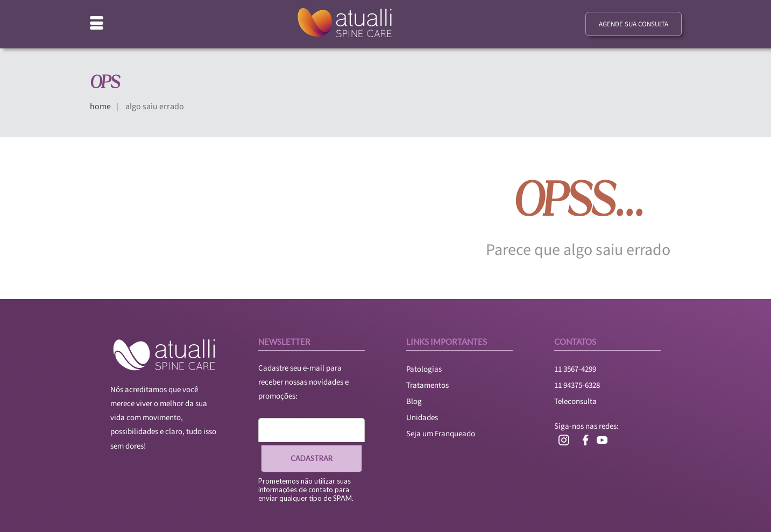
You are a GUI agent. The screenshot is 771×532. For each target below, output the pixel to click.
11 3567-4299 (575, 369)
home (100, 107)
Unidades (422, 418)
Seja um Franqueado (441, 434)
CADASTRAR (312, 458)
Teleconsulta (575, 402)
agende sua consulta (634, 24)
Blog (414, 402)
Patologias (424, 369)
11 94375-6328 (577, 385)
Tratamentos (427, 385)
